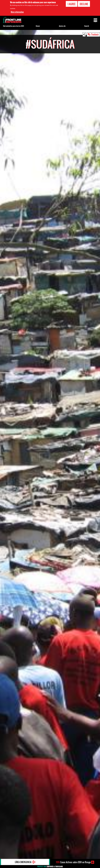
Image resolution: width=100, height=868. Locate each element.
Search (87, 26)
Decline (84, 4)
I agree (72, 4)
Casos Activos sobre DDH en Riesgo (73, 862)
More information (17, 12)
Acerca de (62, 26)
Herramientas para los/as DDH (13, 26)
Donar (38, 26)
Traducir (95, 34)
